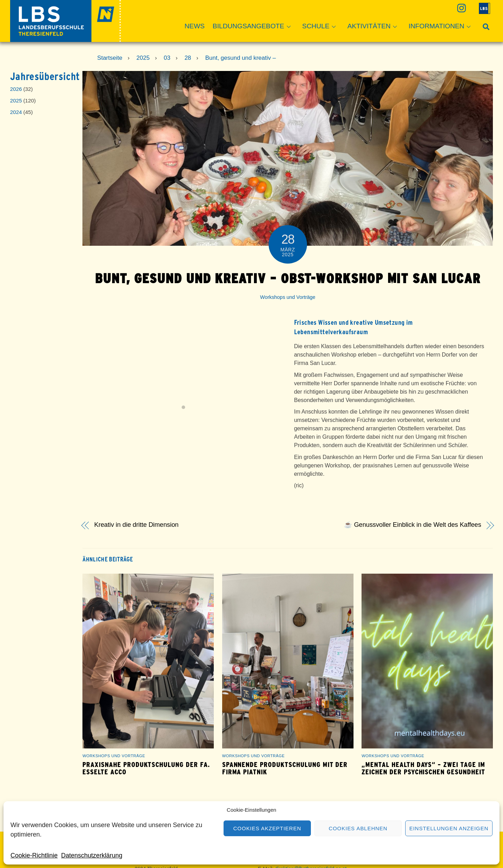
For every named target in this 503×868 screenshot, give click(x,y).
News (195, 26)
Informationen (442, 27)
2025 (16, 101)
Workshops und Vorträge (288, 297)
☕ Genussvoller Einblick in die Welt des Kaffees (413, 525)
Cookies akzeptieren (267, 828)
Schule (321, 27)
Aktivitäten (374, 27)
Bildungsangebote (254, 27)
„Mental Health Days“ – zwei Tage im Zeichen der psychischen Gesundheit (423, 768)
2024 (16, 112)
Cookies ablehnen (358, 828)
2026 (16, 89)
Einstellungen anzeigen (449, 828)
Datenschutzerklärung (92, 855)
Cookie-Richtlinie (34, 855)
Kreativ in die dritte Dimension (136, 525)
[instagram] (461, 8)
